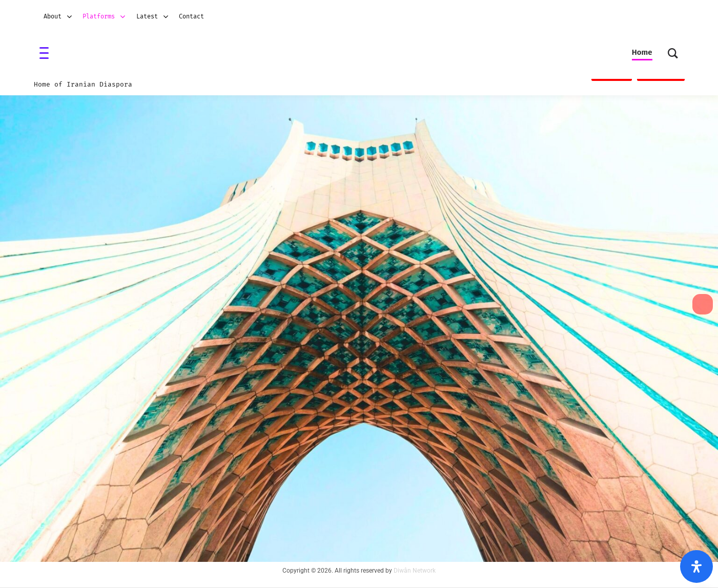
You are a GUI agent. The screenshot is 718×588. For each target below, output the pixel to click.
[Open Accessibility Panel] (696, 566)
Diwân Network (415, 571)
